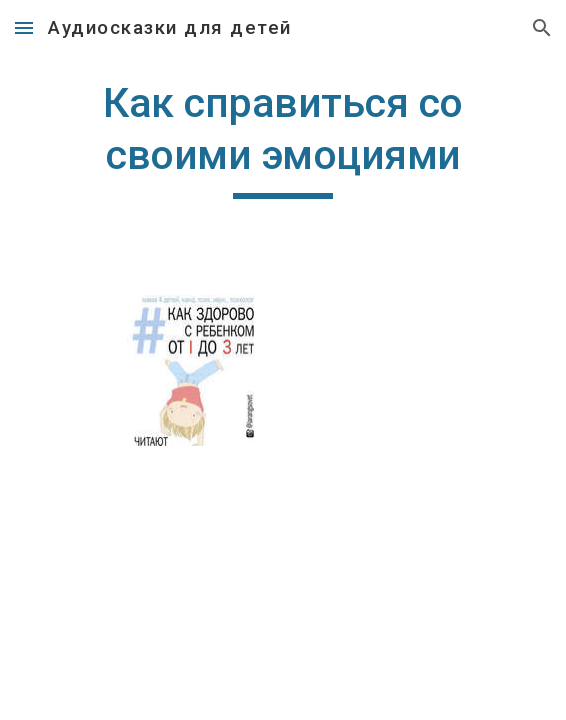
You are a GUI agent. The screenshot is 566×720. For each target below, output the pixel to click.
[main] (282, 138)
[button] (24, 27)
